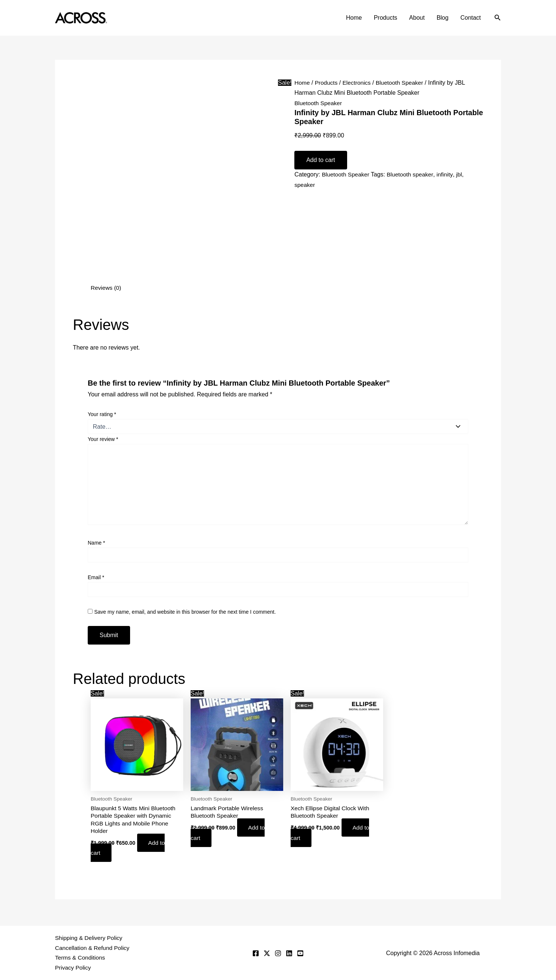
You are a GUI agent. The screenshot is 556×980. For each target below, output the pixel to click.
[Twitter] (267, 953)
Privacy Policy (74, 968)
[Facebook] (256, 953)
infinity (447, 174)
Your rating (102, 414)
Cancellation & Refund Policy (93, 947)
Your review (103, 439)
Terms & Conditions (81, 958)
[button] (498, 18)
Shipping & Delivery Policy (90, 937)
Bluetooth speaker (412, 174)
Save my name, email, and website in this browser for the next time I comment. (185, 611)
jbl (462, 174)
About (417, 18)
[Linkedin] (289, 953)
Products (386, 18)
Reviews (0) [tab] (106, 288)
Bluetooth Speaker (402, 83)
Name (96, 543)
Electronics (358, 83)
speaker (305, 184)
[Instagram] (278, 953)
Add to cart (321, 160)
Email (96, 577)
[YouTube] (300, 953)
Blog (443, 18)
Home (354, 18)
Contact (471, 18)
